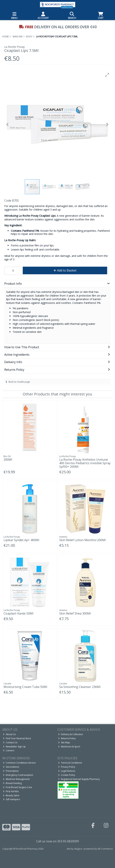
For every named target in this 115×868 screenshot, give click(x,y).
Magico (78, 849)
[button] (107, 75)
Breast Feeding (12, 783)
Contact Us (10, 742)
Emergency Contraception (18, 775)
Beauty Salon (11, 795)
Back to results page (19, 382)
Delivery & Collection (71, 734)
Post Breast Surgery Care (18, 787)
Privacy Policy (67, 767)
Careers (9, 750)
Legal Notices (67, 771)
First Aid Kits (11, 791)
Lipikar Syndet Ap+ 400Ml (21, 540)
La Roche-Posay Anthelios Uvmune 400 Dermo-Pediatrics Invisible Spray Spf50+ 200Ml (85, 463)
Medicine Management (16, 779)
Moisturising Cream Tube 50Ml (25, 687)
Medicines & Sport (69, 747)
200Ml (8, 460)
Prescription (11, 771)
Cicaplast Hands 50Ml (18, 613)
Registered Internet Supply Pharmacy (79, 779)
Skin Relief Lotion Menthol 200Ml (82, 540)
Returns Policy (67, 738)
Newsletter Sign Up (14, 747)
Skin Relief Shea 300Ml (75, 613)
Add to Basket (65, 270)
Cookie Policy (67, 775)
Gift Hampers (11, 799)
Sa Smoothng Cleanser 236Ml (80, 687)
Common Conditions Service (19, 763)
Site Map (64, 742)
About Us (9, 734)
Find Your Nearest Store (17, 738)
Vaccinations (11, 767)
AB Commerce (105, 849)
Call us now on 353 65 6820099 (57, 841)
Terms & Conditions (70, 763)
